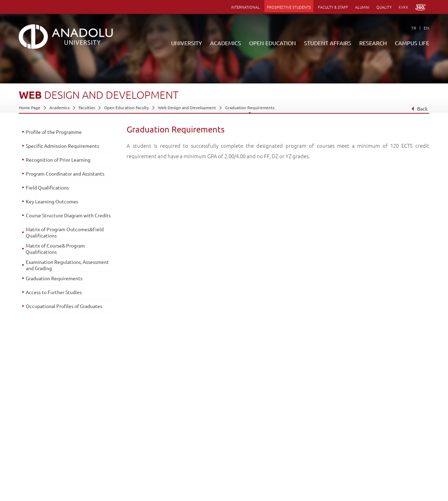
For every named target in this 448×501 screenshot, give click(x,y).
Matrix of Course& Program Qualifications (55, 249)
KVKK (403, 7)
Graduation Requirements (250, 107)
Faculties (87, 107)
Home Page (30, 107)
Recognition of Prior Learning (58, 160)
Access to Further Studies (54, 292)
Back (419, 108)
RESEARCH (373, 43)
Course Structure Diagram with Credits (68, 215)
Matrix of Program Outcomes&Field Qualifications (65, 232)
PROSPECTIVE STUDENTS (289, 7)
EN (426, 28)
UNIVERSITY (187, 43)
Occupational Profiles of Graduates (64, 306)
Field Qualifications (47, 187)
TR (414, 28)
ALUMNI (362, 7)
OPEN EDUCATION (273, 43)
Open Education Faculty (126, 107)
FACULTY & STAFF (333, 7)
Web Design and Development (187, 107)
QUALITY (384, 7)
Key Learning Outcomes (52, 201)
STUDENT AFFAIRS (328, 43)
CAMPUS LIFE (412, 43)
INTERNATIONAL (245, 7)
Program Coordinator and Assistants (65, 173)
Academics (59, 107)
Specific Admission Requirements (62, 146)
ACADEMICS (226, 43)
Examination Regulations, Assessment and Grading (67, 265)
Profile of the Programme (54, 132)
